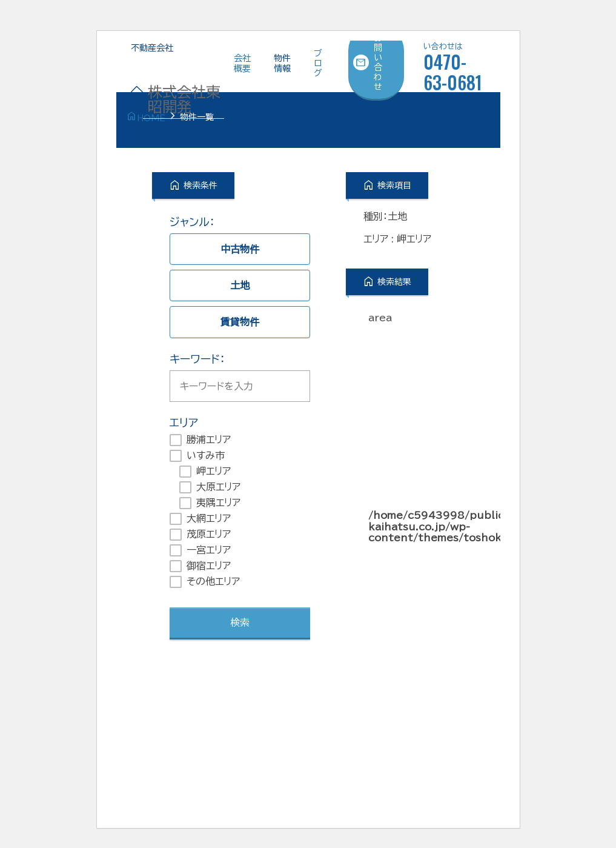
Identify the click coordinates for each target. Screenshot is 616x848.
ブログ (318, 63)
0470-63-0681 (455, 65)
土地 (240, 285)
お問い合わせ (368, 62)
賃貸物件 (240, 322)
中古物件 (240, 249)
